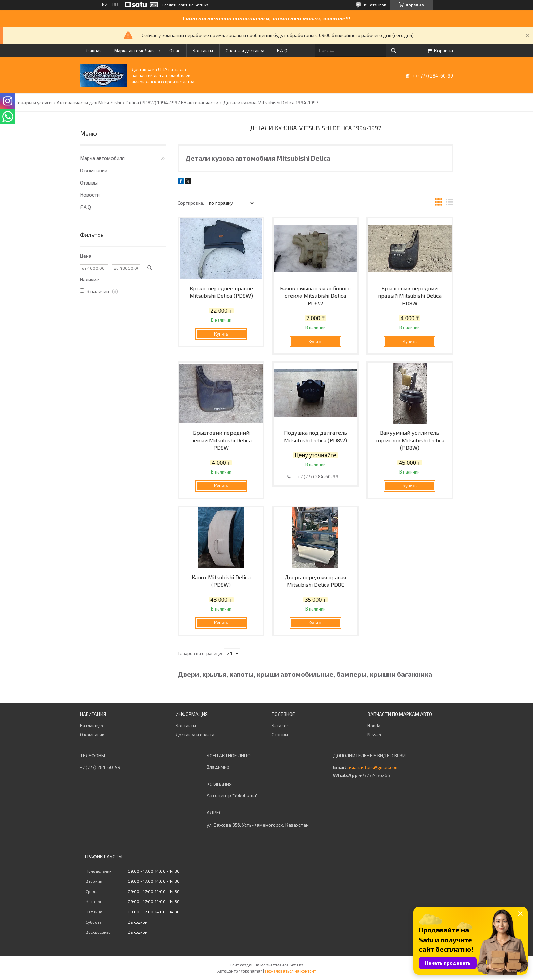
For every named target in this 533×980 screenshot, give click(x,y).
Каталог (280, 726)
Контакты (203, 51)
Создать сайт (175, 5)
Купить (221, 334)
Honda (374, 726)
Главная (94, 51)
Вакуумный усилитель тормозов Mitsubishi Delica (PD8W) (410, 440)
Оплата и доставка (245, 51)
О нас (175, 51)
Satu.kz (296, 965)
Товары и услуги (34, 103)
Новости (90, 195)
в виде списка (449, 203)
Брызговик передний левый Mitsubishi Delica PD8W (221, 440)
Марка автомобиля (134, 51)
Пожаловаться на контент (291, 971)
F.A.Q (282, 51)
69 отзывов (375, 5)
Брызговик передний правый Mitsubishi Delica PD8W (410, 296)
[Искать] (394, 51)
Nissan (374, 735)
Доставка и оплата (195, 735)
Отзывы (89, 183)
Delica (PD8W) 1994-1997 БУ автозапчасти (172, 103)
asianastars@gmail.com (373, 767)
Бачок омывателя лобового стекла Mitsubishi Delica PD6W (315, 296)
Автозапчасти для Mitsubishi (89, 103)
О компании (94, 170)
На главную (91, 726)
